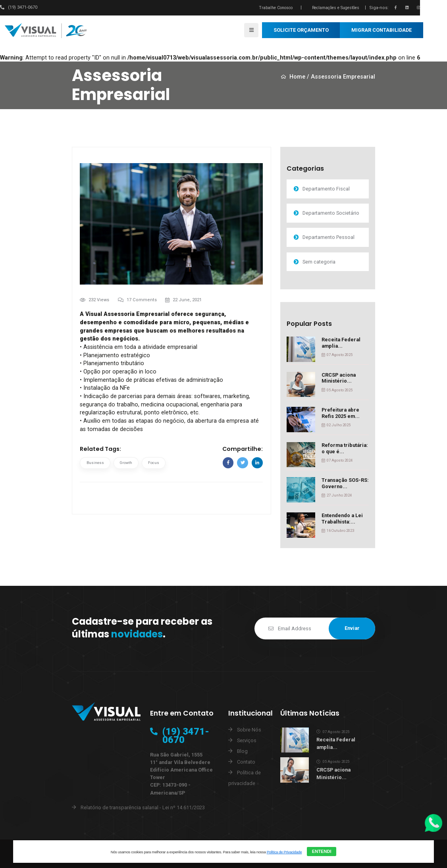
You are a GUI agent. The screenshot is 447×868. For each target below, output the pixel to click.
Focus (154, 463)
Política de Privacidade (284, 852)
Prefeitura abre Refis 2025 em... (341, 413)
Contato (246, 762)
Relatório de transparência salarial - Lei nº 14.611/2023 (143, 807)
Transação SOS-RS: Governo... (345, 483)
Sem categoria (318, 262)
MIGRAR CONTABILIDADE (381, 30)
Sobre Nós (249, 730)
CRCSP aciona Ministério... (339, 378)
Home (293, 77)
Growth (126, 463)
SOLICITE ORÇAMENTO (301, 30)
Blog (242, 751)
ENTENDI (322, 851)
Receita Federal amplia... (341, 343)
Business (95, 463)
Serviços (247, 740)
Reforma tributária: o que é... (345, 448)
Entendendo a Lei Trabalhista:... (342, 519)
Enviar (352, 628)
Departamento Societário (330, 213)
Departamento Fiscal (325, 189)
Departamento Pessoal (328, 237)
